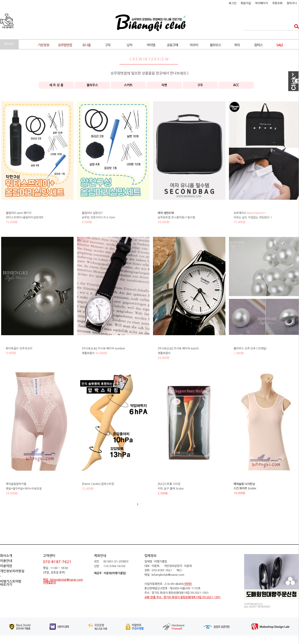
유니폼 (86, 45)
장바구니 (292, 3)
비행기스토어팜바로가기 (11, 583)
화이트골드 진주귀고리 (19, 349)
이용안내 (6, 561)
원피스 (258, 45)
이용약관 (6, 566)
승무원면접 (65, 45)
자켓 (164, 85)
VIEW (188, 584)
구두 (108, 45)
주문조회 (277, 3)
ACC (236, 85)
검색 (295, 26)
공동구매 (172, 45)
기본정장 (43, 45)
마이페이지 (262, 3)
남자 (129, 45)
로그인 (233, 3)
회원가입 (246, 3)
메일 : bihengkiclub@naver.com (63, 580)
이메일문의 (49, 583)
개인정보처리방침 (12, 571)
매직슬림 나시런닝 (244, 484)
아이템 (151, 45)
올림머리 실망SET (92, 213)
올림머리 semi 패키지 (19, 213)
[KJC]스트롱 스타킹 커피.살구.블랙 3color (171, 489)
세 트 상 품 (56, 85)
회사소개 (6, 556)
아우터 (194, 45)
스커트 (128, 85)
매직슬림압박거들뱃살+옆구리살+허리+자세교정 (24, 489)
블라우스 (215, 45)
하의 (237, 45)
